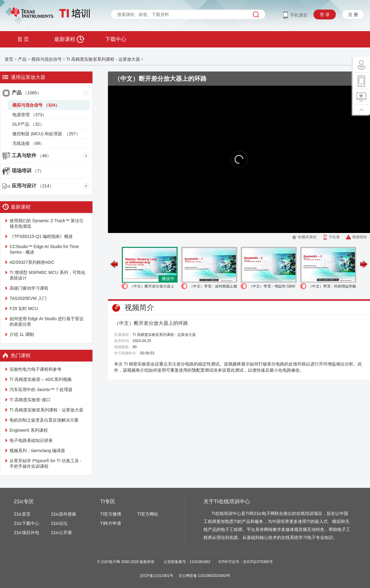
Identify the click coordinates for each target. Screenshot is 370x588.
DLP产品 (28, 124)
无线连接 (28, 143)
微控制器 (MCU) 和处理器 (46, 134)
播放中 (168, 279)
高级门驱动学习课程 (29, 288)
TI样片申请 (111, 523)
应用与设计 (33, 186)
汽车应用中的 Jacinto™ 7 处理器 (41, 390)
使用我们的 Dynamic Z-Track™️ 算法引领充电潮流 (47, 223)
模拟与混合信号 (47, 59)
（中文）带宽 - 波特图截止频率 (213, 287)
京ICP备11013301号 (156, 576)
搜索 (256, 14)
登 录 (325, 14)
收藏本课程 (307, 237)
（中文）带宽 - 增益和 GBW (272, 286)
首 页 (23, 39)
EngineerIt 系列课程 (29, 430)
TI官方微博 (111, 514)
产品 (22, 59)
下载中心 (116, 39)
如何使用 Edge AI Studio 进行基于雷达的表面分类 (47, 321)
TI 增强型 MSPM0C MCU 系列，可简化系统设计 (47, 275)
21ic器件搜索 (64, 514)
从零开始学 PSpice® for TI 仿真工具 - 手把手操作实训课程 (45, 463)
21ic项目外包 (27, 533)
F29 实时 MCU (24, 308)
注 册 (353, 14)
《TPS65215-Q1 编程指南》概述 (41, 236)
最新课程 (69, 39)
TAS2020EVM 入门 (28, 298)
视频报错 (360, 237)
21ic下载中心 (27, 523)
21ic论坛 (59, 523)
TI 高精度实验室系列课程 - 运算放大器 (103, 59)
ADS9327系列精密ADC (32, 262)
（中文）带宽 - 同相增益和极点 (332, 287)
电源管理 (29, 115)
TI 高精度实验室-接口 (30, 400)
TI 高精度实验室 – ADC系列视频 (41, 379)
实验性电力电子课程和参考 (35, 369)
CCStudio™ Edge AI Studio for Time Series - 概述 (44, 249)
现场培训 (28, 171)
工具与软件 (31, 155)
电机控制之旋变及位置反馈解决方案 (44, 420)
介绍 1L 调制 (22, 334)
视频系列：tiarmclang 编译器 (37, 451)
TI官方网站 (148, 514)
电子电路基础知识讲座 (31, 440)
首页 (9, 59)
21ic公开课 (61, 533)
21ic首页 (22, 514)
